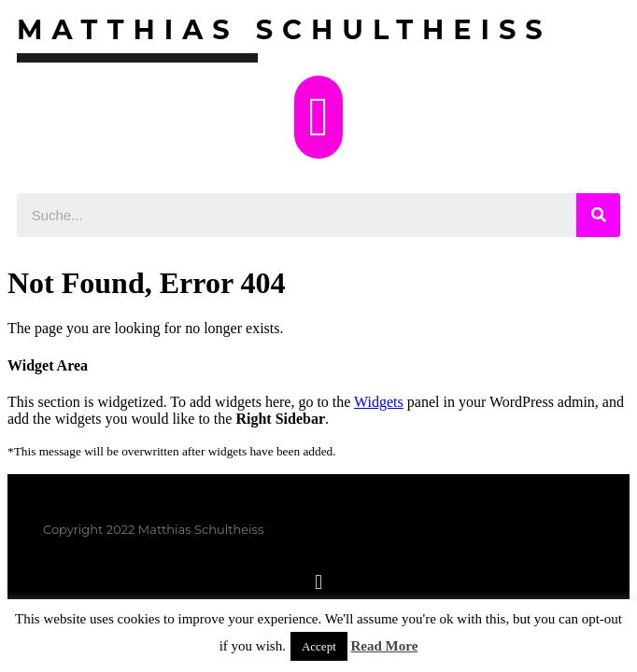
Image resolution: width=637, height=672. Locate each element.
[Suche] (598, 215)
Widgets (379, 402)
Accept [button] (319, 646)
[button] (318, 117)
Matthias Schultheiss (284, 29)
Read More (385, 646)
